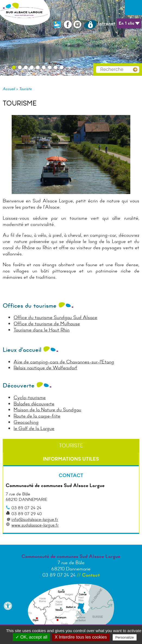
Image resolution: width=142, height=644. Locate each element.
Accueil (9, 89)
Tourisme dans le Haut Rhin (42, 330)
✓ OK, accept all (31, 637)
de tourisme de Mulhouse (53, 324)
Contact (91, 575)
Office (20, 324)
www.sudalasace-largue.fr (35, 525)
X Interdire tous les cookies (81, 637)
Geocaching (26, 422)
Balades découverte (34, 404)
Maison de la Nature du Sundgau (47, 410)
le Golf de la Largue (34, 428)
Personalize (125, 637)
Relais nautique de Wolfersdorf (45, 368)
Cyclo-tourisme (30, 397)
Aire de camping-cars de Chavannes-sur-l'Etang (64, 362)
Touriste (26, 89)
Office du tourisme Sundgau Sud (48, 317)
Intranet (100, 23)
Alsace (90, 317)
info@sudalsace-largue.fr (35, 519)
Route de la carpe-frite (37, 416)
